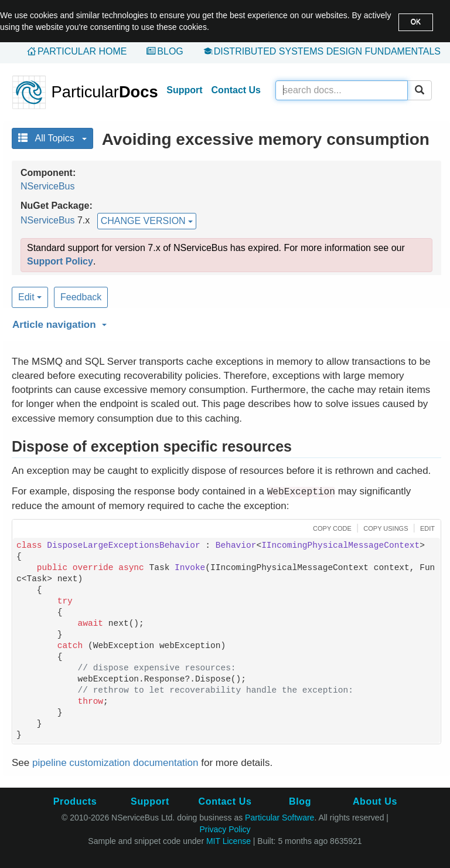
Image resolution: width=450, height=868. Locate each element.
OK (416, 22)
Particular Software (279, 818)
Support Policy (60, 261)
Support (184, 90)
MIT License (229, 841)
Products (75, 801)
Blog (170, 51)
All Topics (52, 138)
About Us (375, 801)
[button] (225, 323)
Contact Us (236, 90)
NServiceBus (47, 186)
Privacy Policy (225, 829)
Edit (30, 297)
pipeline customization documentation (115, 763)
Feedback (81, 297)
